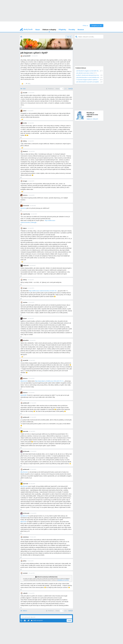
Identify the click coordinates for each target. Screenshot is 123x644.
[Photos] (25, 620)
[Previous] (50, 89)
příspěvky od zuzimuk (63, 580)
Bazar (38, 30)
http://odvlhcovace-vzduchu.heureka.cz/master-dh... (43, 291)
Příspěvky (62, 30)
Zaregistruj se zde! (97, 26)
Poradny (72, 30)
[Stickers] (28, 620)
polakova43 (25, 516)
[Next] (70, 89)
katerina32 (25, 381)
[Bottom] (23, 89)
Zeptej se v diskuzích (92, 119)
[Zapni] (69, 37)
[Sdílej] (28, 84)
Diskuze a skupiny (49, 30)
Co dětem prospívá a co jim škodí (35, 48)
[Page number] (62, 89)
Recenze (81, 30)
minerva (24, 208)
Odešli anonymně (37, 620)
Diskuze (23, 48)
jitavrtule (24, 522)
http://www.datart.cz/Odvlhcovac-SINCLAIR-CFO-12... (50, 381)
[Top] (24, 611)
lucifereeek (25, 472)
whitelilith (24, 395)
